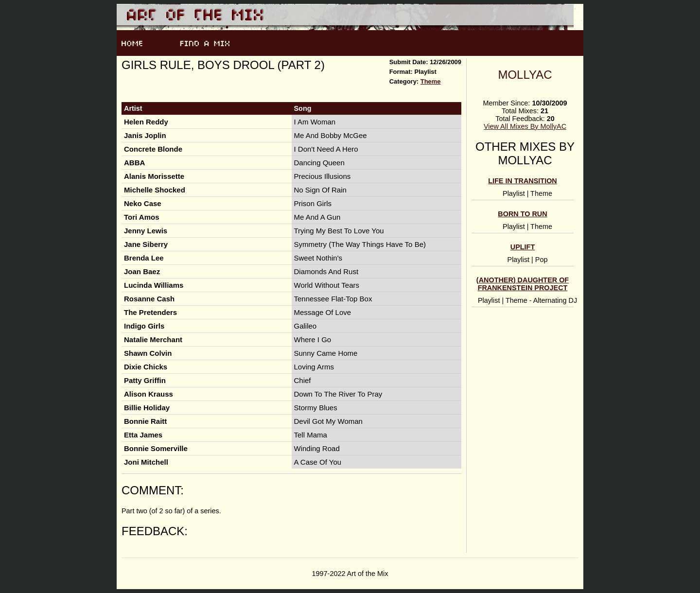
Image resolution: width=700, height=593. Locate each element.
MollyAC (525, 75)
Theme (431, 81)
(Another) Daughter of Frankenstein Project (523, 284)
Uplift (523, 247)
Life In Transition (523, 181)
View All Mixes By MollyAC (525, 126)
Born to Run (522, 214)
